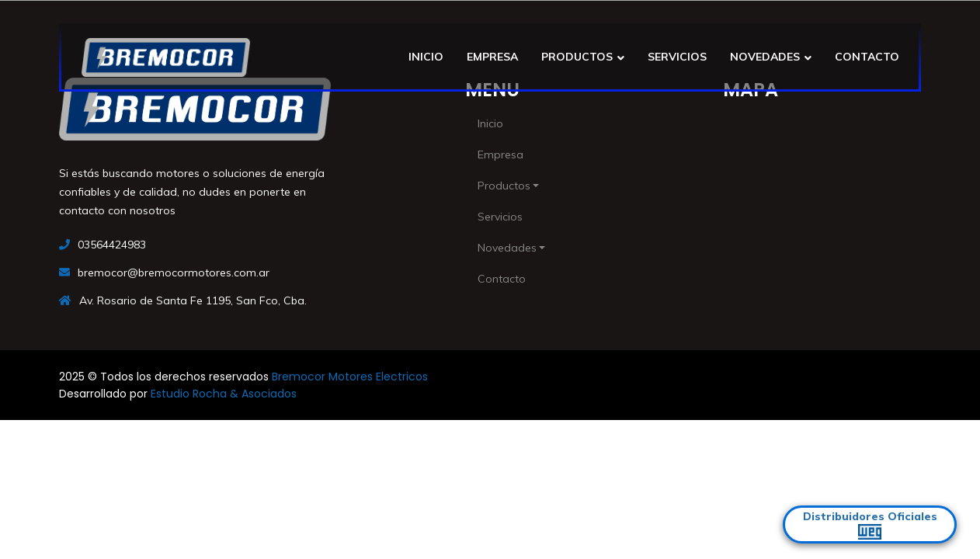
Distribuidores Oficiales (870, 524)
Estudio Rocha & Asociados (224, 394)
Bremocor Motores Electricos (350, 377)
